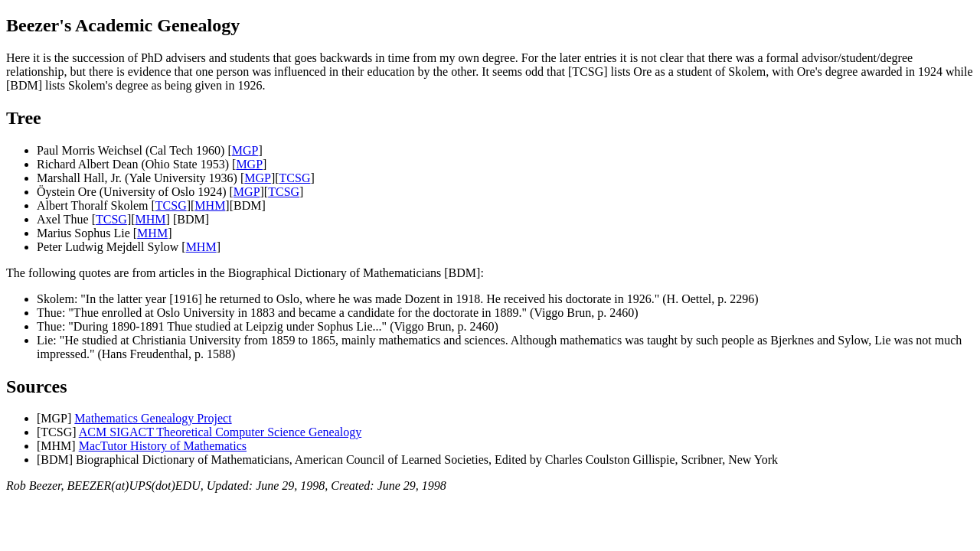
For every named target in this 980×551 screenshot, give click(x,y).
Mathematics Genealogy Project (153, 418)
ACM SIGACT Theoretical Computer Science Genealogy (220, 432)
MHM (210, 205)
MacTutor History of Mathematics (163, 446)
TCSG (295, 178)
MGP (245, 150)
